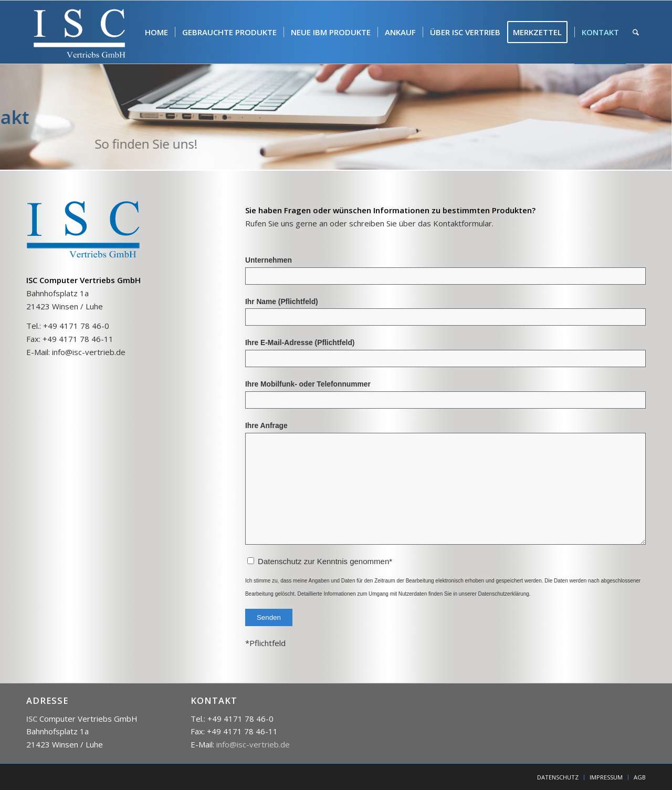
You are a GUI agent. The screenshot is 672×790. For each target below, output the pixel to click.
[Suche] (636, 32)
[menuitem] (156, 32)
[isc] (80, 32)
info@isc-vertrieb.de (89, 352)
